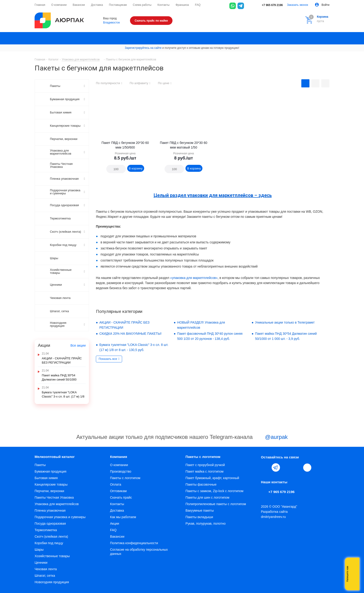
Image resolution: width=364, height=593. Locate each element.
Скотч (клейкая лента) (51, 537)
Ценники (41, 563)
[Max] (249, 6)
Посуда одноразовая (50, 523)
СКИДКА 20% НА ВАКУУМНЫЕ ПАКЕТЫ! (130, 334)
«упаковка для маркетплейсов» (194, 278)
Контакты (117, 504)
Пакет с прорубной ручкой (205, 465)
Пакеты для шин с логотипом (207, 497)
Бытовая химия (46, 478)
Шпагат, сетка (45, 576)
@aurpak (271, 437)
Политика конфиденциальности (134, 543)
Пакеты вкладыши (199, 517)
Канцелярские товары (51, 484)
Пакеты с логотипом (125, 478)
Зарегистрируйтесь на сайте (143, 48)
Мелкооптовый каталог (55, 457)
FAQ (113, 530)
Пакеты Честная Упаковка (54, 497)
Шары (39, 550)
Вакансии (117, 537)
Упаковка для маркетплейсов (57, 504)
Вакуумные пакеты (200, 510)
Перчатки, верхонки (49, 491)
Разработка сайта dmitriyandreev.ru (274, 514)
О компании (119, 465)
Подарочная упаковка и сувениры (60, 517)
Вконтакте (265, 467)
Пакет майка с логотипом (205, 471)
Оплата (116, 484)
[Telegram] (241, 6)
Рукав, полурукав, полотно (206, 523)
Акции (115, 523)
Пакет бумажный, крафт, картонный (212, 478)
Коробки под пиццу (49, 543)
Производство (121, 471)
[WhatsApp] (233, 6)
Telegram (276, 467)
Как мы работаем (123, 517)
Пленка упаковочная (50, 510)
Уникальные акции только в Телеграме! (285, 322)
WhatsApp (297, 467)
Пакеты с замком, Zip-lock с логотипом (214, 491)
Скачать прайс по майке (151, 21)
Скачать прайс (121, 497)
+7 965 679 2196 (269, 5)
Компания (119, 457)
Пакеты (40, 465)
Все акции (78, 345)
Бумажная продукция (50, 471)
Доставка (117, 510)
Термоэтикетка (46, 530)
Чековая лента (46, 569)
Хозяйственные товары (52, 556)
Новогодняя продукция (52, 582)
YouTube (286, 467)
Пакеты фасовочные (201, 484)
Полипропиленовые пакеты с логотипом (216, 504)
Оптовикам (118, 491)
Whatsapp (354, 574)
